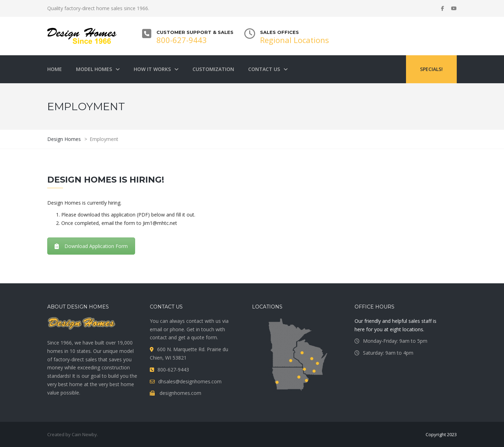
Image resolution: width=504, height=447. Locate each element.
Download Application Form (91, 246)
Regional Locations (295, 40)
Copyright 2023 (441, 434)
